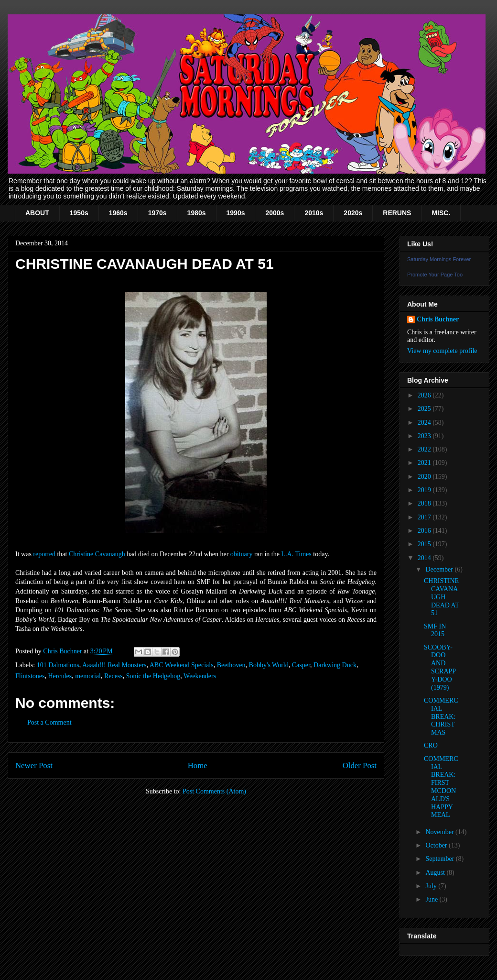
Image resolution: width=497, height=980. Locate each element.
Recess (113, 676)
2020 (425, 477)
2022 (425, 449)
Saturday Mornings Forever (439, 259)
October (437, 845)
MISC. (441, 213)
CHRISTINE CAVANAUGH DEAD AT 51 (441, 597)
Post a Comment (49, 722)
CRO (431, 745)
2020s (353, 213)
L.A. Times (296, 554)
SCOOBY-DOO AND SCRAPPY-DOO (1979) (440, 667)
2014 (425, 558)
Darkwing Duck (335, 665)
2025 (425, 409)
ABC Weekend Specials (182, 665)
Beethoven (231, 665)
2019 (425, 490)
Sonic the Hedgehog (153, 676)
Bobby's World (269, 665)
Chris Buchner (438, 319)
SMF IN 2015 (435, 630)
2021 (425, 463)
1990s (236, 213)
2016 (425, 531)
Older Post (360, 765)
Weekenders (200, 676)
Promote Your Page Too (435, 275)
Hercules (60, 676)
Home (198, 765)
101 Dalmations (58, 665)
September (440, 859)
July (432, 886)
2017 (425, 517)
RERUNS (397, 213)
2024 (425, 423)
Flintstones (30, 676)
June (432, 899)
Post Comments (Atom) (214, 791)
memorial (88, 676)
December (440, 569)
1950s (79, 213)
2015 (425, 544)
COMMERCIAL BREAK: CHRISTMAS (441, 716)
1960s (118, 213)
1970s (157, 213)
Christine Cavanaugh (97, 554)
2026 (425, 395)
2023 (425, 436)
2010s (314, 213)
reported (44, 554)
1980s (197, 213)
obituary (242, 554)
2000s (275, 213)
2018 (425, 503)
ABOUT (37, 213)
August (436, 873)
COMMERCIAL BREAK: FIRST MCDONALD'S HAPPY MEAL (441, 787)
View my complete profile (442, 351)
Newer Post (34, 765)
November (440, 832)
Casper (301, 665)
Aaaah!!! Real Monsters (114, 665)
